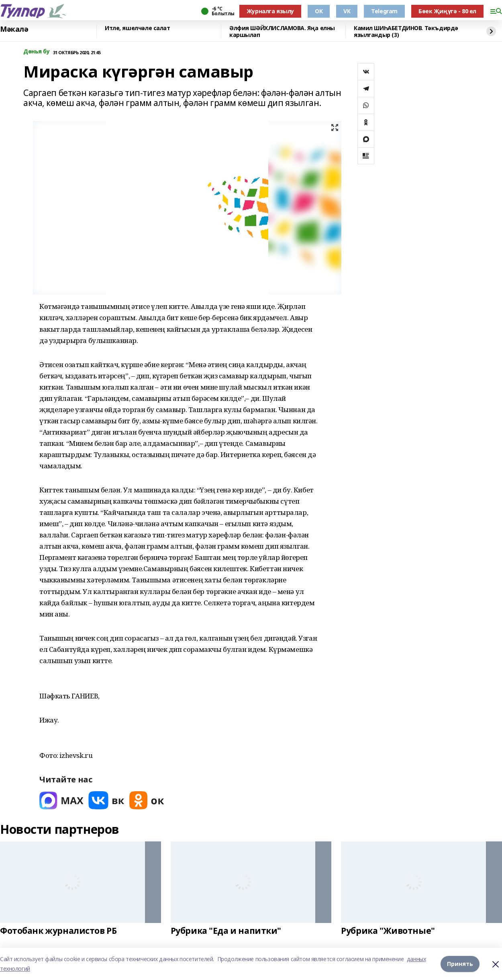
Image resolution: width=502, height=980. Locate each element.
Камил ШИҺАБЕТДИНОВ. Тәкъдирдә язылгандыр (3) (406, 32)
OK (319, 11)
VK (347, 11)
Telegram (384, 11)
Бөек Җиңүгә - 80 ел (447, 11)
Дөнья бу (37, 52)
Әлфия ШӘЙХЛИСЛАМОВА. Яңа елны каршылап (282, 32)
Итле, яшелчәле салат (138, 28)
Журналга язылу (270, 11)
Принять (460, 964)
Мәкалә (14, 29)
